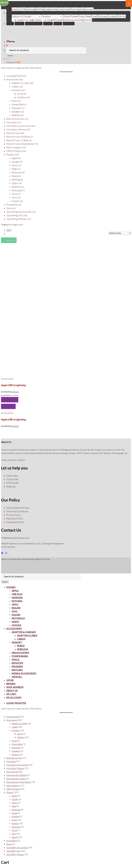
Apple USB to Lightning (13, 385)
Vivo (15, 611)
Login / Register (16, 703)
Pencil (94, 16)
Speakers (112, 16)
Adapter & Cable (26, 20)
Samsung (32, 9)
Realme (54, 9)
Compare (8, 406)
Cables (38, 20)
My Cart (58, 23)
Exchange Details (15, 522)
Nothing (40, 9)
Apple (15, 9)
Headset (46, 16)
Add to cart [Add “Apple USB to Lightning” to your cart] (10, 400)
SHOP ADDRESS (34, 23)
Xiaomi (66, 9)
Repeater (103, 16)
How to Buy (12, 476)
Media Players (71, 16)
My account (69, 23)
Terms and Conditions (17, 511)
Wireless (58, 20)
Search (10, 56)
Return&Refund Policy (18, 508)
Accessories (7, 379)
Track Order (13, 479)
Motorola (75, 9)
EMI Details (13, 483)
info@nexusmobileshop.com (15, 538)
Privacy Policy (14, 515)
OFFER (10, 23)
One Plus (22, 9)
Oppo (47, 9)
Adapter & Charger (22, 16)
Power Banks (85, 16)
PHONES (11, 6)
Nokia (83, 9)
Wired (50, 20)
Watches (121, 16)
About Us (48, 23)
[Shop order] (120, 233)
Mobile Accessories (73, 20)
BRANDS (19, 23)
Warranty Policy (15, 518)
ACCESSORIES (14, 13)
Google (90, 9)
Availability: (6, 395)
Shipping (11, 486)
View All (88, 20)
